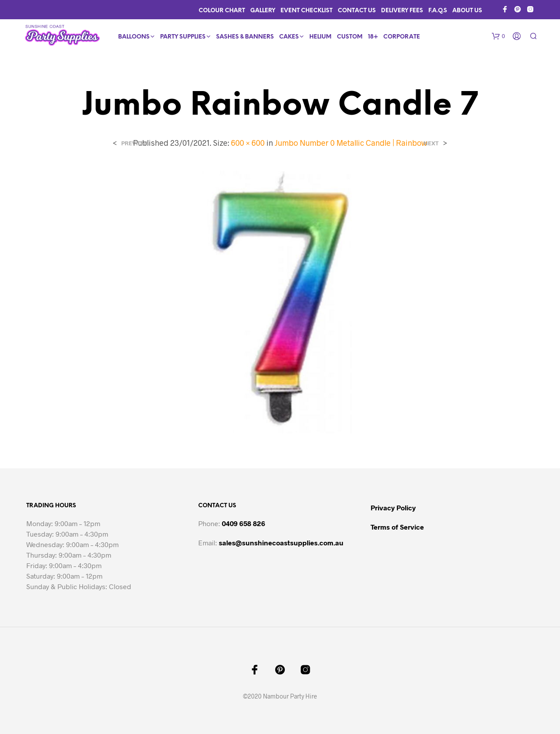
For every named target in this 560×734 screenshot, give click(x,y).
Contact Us (357, 11)
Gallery (263, 11)
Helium (320, 37)
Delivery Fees (402, 11)
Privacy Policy (393, 507)
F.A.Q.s (438, 11)
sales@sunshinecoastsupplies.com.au (281, 543)
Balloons (134, 37)
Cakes (289, 37)
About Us (467, 11)
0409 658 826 (243, 523)
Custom (350, 37)
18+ (373, 37)
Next (431, 143)
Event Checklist (306, 11)
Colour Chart (222, 11)
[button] (498, 36)
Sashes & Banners (245, 37)
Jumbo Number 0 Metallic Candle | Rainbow (351, 143)
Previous (135, 143)
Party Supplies (183, 37)
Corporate (402, 37)
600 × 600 (248, 143)
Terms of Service (397, 527)
